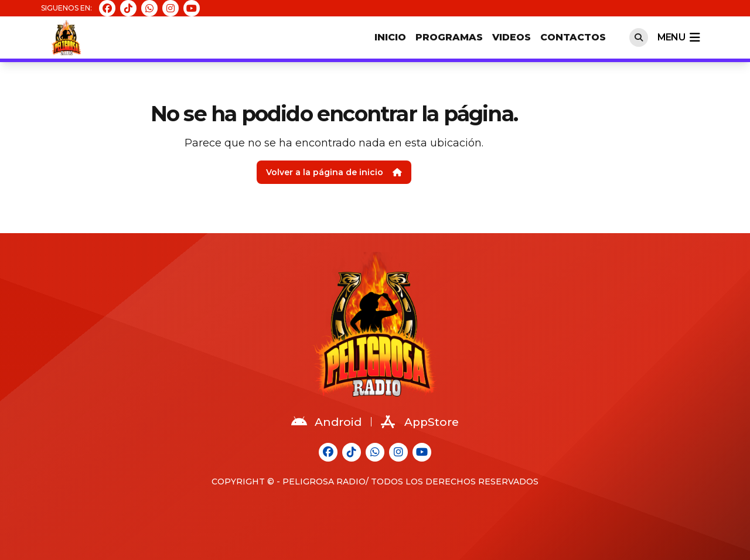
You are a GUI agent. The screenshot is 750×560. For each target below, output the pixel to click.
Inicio (390, 37)
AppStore (420, 422)
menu (679, 37)
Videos (512, 37)
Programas (449, 37)
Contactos (573, 37)
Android (326, 422)
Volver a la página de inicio (334, 172)
